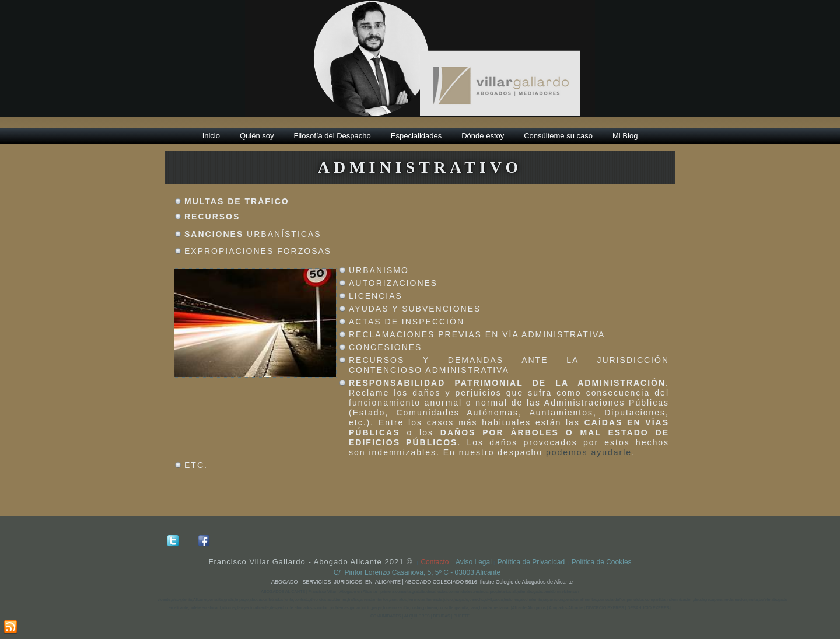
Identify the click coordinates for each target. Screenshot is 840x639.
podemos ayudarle (589, 452)
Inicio (211, 136)
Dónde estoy (483, 136)
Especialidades (416, 136)
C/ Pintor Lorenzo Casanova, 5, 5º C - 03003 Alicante (420, 572)
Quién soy (257, 136)
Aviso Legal (475, 562)
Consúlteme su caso (558, 136)
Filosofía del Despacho (332, 136)
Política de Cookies (602, 562)
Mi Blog (625, 136)
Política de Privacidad (531, 562)
